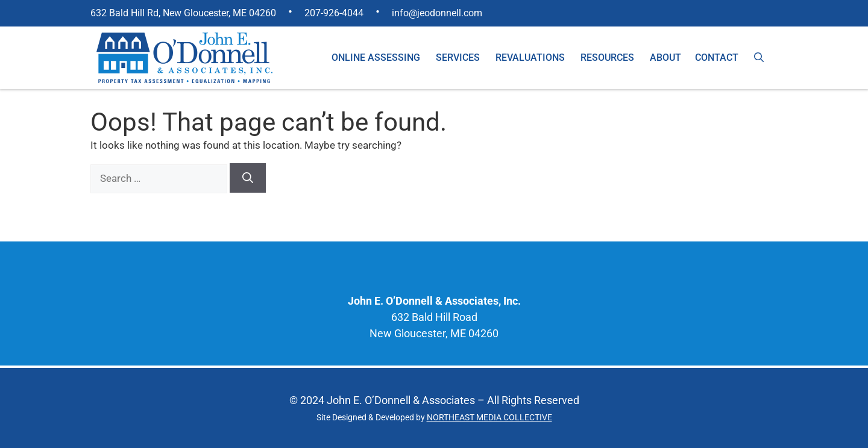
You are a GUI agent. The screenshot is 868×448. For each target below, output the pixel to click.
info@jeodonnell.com (437, 13)
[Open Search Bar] (759, 58)
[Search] (248, 178)
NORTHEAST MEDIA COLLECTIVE (489, 417)
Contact (717, 58)
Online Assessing (376, 58)
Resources (607, 58)
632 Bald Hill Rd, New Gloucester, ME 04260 (183, 13)
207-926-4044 (334, 13)
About (665, 58)
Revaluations (530, 58)
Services (458, 58)
